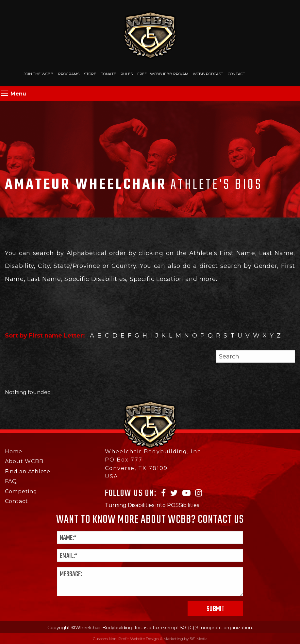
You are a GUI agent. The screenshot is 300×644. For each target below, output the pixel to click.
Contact (236, 74)
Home (14, 452)
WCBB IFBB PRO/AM (169, 74)
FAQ (11, 481)
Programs (69, 74)
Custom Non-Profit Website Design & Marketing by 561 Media (150, 639)
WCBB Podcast (208, 74)
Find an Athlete (28, 471)
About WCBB (24, 461)
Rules (127, 74)
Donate (108, 74)
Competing (21, 491)
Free (142, 74)
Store (90, 74)
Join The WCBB (39, 74)
